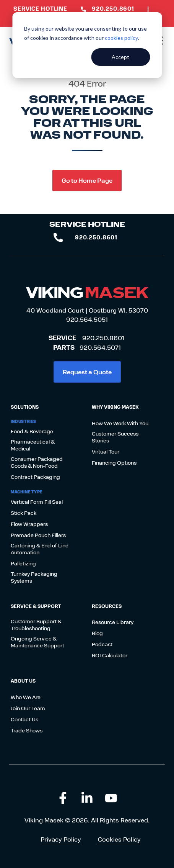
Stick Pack (24, 513)
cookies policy (121, 38)
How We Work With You (120, 423)
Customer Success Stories (115, 437)
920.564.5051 (87, 319)
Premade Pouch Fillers (38, 535)
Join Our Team (28, 708)
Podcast (102, 644)
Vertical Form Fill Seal (37, 502)
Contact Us (24, 719)
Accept (120, 57)
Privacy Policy (61, 839)
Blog (97, 633)
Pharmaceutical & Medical (33, 445)
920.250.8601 (103, 338)
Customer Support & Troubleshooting (36, 625)
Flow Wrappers (29, 524)
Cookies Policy (119, 839)
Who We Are (26, 697)
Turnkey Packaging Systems (34, 577)
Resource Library (113, 622)
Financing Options (114, 463)
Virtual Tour (106, 452)
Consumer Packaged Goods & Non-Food (37, 462)
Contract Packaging (35, 477)
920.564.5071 (100, 347)
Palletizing (23, 563)
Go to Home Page (87, 180)
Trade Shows (27, 730)
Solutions (25, 407)
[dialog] (87, 45)
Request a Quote (87, 372)
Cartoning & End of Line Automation (40, 549)
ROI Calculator (110, 655)
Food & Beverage (32, 431)
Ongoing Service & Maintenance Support (37, 642)
